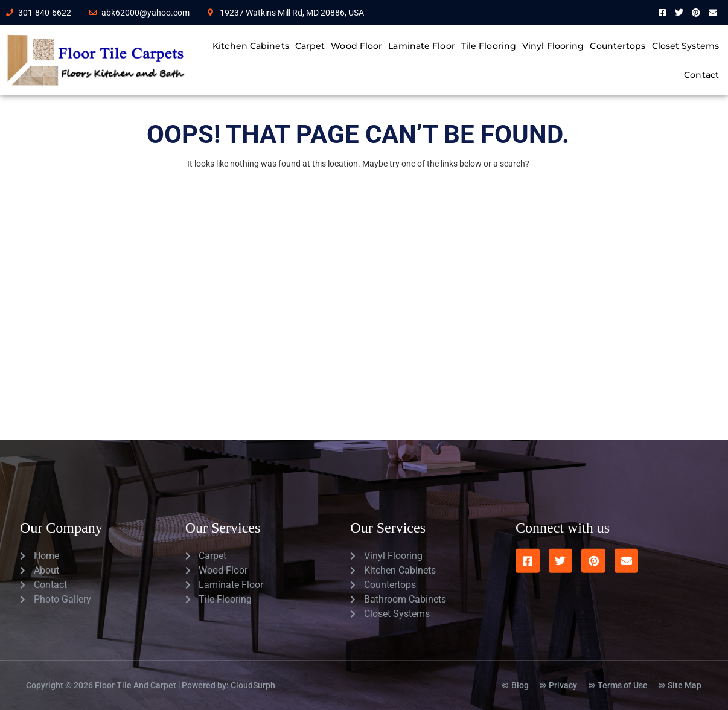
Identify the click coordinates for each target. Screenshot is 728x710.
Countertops (618, 46)
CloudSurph (253, 670)
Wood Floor (356, 46)
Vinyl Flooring (553, 46)
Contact (701, 75)
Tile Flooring (489, 46)
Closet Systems (685, 46)
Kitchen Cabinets (251, 46)
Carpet (310, 46)
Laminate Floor (421, 46)
